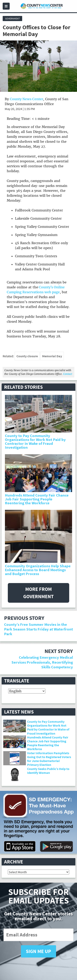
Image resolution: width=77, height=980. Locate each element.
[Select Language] (27, 691)
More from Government (38, 593)
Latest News (19, 712)
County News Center (26, 99)
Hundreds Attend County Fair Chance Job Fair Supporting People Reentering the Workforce (37, 499)
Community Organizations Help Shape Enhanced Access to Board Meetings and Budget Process (38, 570)
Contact (68, 374)
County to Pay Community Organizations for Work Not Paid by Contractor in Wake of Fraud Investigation (35, 442)
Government (12, 19)
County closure (27, 356)
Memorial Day (52, 356)
